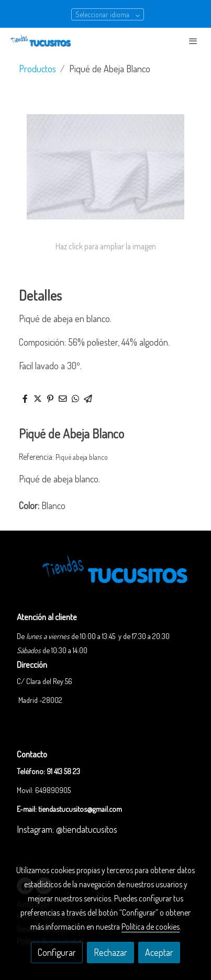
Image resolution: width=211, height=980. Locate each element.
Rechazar (110, 952)
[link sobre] (105, 577)
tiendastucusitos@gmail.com (80, 809)
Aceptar (159, 952)
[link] (42, 41)
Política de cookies (151, 927)
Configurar (57, 952)
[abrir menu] (193, 41)
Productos (37, 69)
